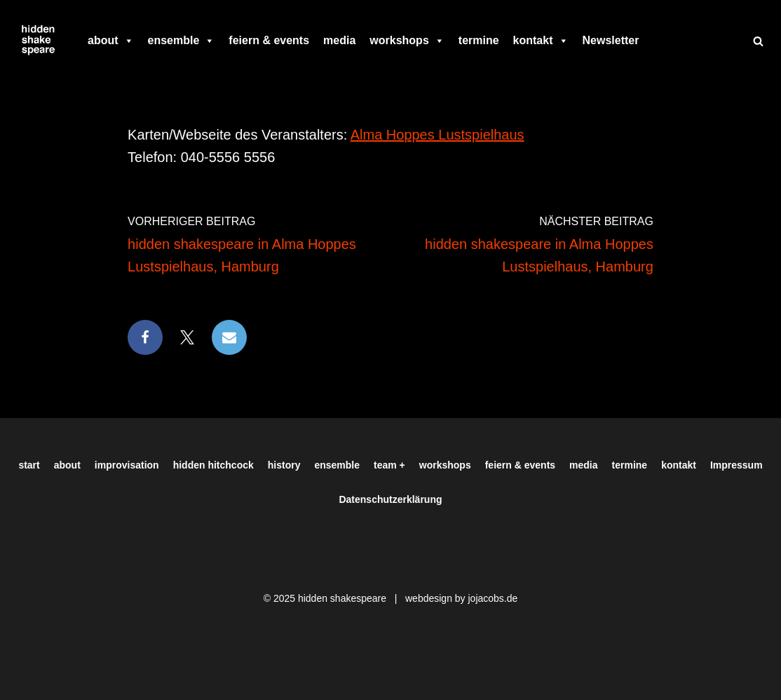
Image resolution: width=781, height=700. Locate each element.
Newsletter (611, 40)
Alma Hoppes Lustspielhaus (437, 135)
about (111, 41)
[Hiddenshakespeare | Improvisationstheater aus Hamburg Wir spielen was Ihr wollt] (39, 41)
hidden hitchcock (213, 465)
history (284, 465)
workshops (407, 41)
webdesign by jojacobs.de (461, 598)
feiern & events (269, 40)
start (29, 465)
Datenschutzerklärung (390, 499)
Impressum (736, 465)
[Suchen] (758, 41)
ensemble (182, 41)
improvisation (127, 465)
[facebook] (653, 41)
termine (479, 40)
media (339, 40)
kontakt (541, 41)
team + (389, 465)
